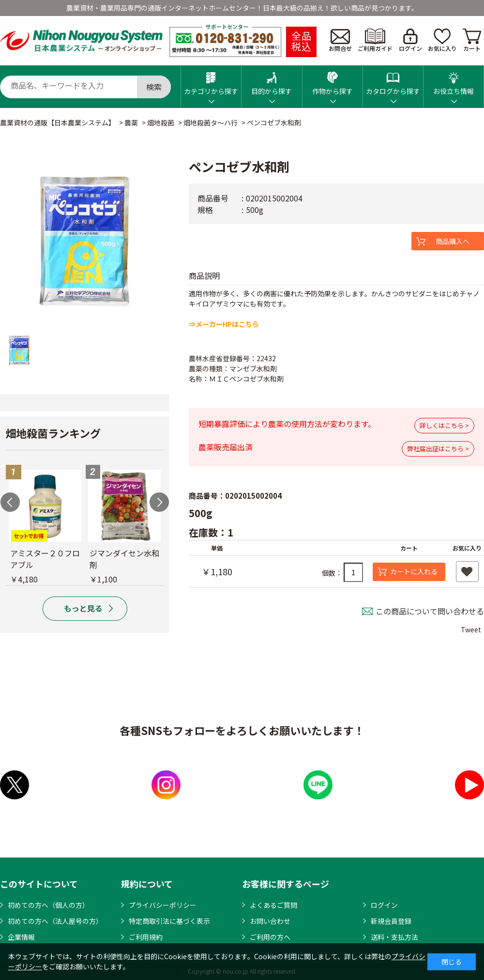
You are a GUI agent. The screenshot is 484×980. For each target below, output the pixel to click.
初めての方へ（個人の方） (48, 905)
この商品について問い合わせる (430, 611)
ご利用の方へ (270, 937)
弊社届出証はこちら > (438, 449)
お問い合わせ (270, 921)
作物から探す (333, 81)
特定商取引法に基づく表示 (169, 921)
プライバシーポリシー (163, 905)
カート (472, 40)
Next (159, 502)
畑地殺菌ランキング (53, 433)
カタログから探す (393, 81)
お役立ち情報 (454, 81)
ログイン (410, 40)
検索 (154, 87)
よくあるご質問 (273, 905)
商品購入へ (453, 241)
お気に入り (442, 40)
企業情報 (21, 937)
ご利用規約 (146, 937)
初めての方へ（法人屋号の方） (55, 921)
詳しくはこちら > (444, 425)
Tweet (471, 629)
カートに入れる (414, 571)
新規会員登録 (391, 921)
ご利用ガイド (375, 40)
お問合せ (340, 41)
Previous (10, 502)
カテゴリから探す (211, 81)
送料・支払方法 (394, 937)
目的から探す (272, 81)
